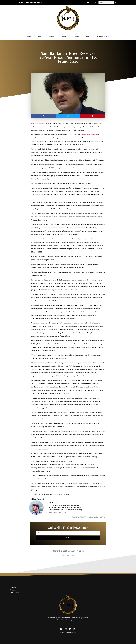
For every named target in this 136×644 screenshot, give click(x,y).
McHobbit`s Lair (103, 37)
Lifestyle (76, 37)
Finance (51, 37)
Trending (64, 37)
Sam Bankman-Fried (38, 124)
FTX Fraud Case (89, 517)
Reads (88, 37)
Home (29, 37)
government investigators (89, 135)
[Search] (115, 3)
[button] (43, 116)
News (40, 37)
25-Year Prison (80, 517)
